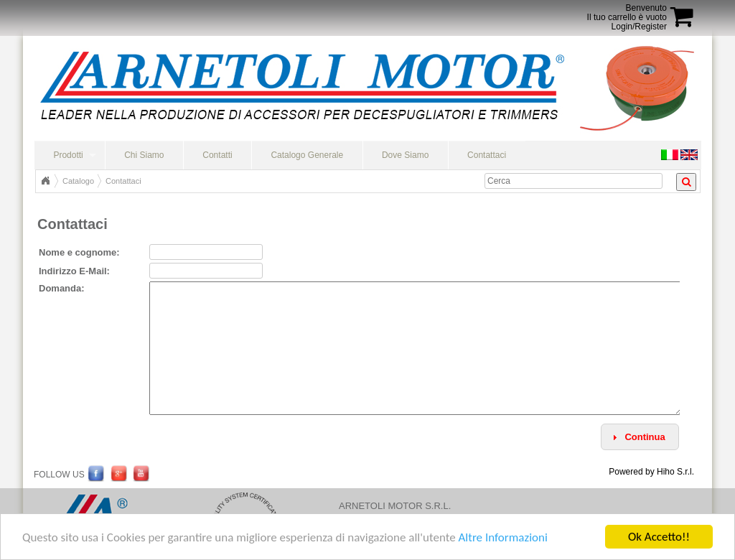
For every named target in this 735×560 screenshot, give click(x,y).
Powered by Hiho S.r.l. (651, 472)
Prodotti (68, 155)
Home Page (45, 181)
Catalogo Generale (307, 155)
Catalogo (78, 181)
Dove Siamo (405, 155)
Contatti (217, 155)
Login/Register (639, 27)
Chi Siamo (144, 155)
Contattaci (487, 155)
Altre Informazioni (502, 537)
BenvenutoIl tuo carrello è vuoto (627, 13)
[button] (640, 437)
